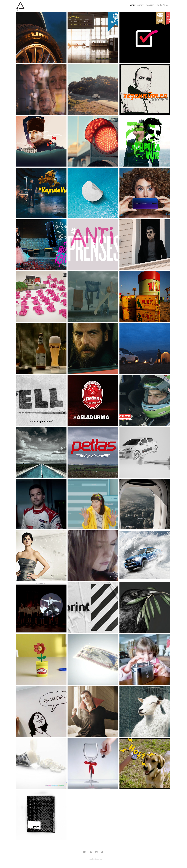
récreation (98, 859)
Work (133, 5)
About (140, 5)
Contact (150, 5)
